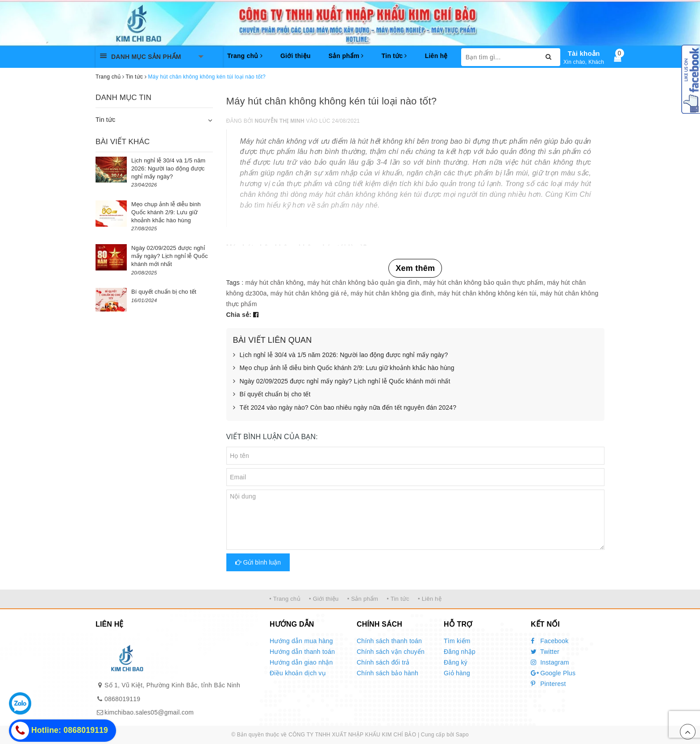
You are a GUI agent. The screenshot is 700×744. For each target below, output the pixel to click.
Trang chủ (245, 56)
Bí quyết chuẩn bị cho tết (272, 395)
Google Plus (553, 673)
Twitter (545, 652)
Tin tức (394, 56)
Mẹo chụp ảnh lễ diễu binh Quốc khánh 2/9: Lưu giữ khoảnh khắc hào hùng (344, 368)
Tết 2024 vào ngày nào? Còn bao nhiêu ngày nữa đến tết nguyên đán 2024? (345, 408)
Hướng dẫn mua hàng (301, 641)
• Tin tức (398, 599)
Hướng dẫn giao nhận (301, 662)
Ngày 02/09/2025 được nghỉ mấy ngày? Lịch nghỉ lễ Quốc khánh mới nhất (342, 382)
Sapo (462, 735)
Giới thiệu (296, 56)
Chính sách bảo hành (387, 673)
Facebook (550, 641)
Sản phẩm (346, 56)
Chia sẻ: (239, 315)
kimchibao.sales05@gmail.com (149, 712)
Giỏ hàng (457, 673)
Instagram (550, 662)
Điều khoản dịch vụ (298, 673)
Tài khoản (584, 53)
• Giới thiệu (324, 599)
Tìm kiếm (457, 641)
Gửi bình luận (258, 562)
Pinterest (548, 684)
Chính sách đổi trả (383, 662)
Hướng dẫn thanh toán (302, 652)
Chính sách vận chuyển (391, 652)
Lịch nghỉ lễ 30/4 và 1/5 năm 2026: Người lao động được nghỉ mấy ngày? (341, 355)
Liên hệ (436, 56)
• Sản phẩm (363, 599)
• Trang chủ (285, 599)
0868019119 (122, 699)
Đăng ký (456, 662)
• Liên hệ (430, 599)
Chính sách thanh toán (389, 641)
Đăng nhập (460, 652)
